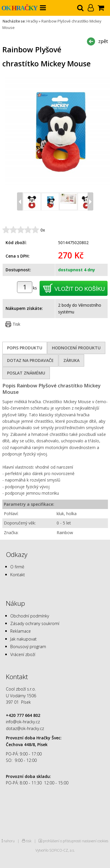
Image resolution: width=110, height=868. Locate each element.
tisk (29, 841)
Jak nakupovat (23, 639)
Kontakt (18, 575)
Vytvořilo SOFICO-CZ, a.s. (55, 850)
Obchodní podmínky (30, 616)
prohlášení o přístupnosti (62, 841)
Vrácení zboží (23, 654)
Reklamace (21, 631)
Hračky (32, 21)
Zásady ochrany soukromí (35, 623)
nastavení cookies (95, 841)
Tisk (16, 324)
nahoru (9, 841)
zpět (103, 41)
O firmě (17, 567)
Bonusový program (28, 647)
